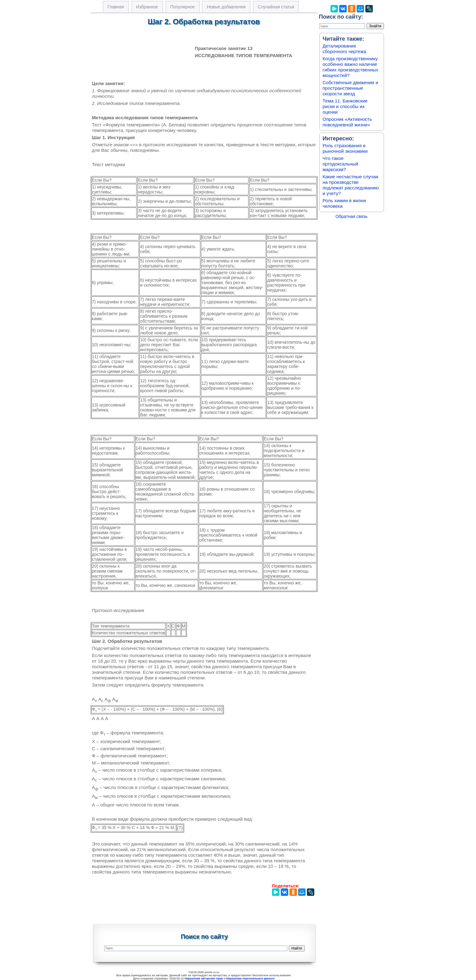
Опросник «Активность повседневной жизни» (347, 122)
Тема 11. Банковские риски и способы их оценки (345, 106)
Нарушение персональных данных (250, 978)
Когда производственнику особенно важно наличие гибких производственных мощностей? (351, 67)
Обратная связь (351, 216)
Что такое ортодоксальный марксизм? (341, 164)
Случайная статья (276, 7)
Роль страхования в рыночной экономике (345, 148)
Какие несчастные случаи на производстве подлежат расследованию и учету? (351, 185)
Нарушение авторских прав (204, 978)
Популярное (183, 7)
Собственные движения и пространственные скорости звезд (351, 88)
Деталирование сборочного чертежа (344, 49)
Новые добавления (226, 7)
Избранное (147, 7)
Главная (116, 7)
